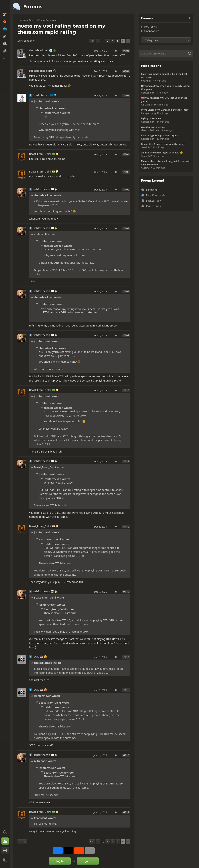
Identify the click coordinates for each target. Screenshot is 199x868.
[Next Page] (128, 41)
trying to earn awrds (153, 118)
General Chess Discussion (43, 20)
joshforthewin (41, 189)
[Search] (166, 53)
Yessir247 (146, 147)
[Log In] (5, 851)
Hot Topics (150, 27)
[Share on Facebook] (58, 851)
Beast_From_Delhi (40, 154)
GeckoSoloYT (148, 93)
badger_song (148, 113)
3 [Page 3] (108, 41)
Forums (22, 20)
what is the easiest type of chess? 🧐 (162, 153)
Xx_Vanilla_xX (149, 105)
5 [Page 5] (118, 41)
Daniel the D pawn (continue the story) (163, 144)
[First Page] (92, 41)
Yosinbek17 (148, 81)
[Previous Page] (98, 41)
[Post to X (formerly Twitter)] (69, 851)
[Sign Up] (5, 841)
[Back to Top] (22, 841)
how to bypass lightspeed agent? (160, 135)
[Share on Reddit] (79, 851)
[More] (90, 851)
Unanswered (152, 31)
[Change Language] (5, 860)
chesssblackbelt (39, 50)
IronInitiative (41, 95)
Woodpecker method (153, 127)
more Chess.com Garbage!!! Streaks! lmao (165, 110)
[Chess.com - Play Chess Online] (5, 6)
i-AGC (36, 657)
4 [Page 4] (113, 41)
